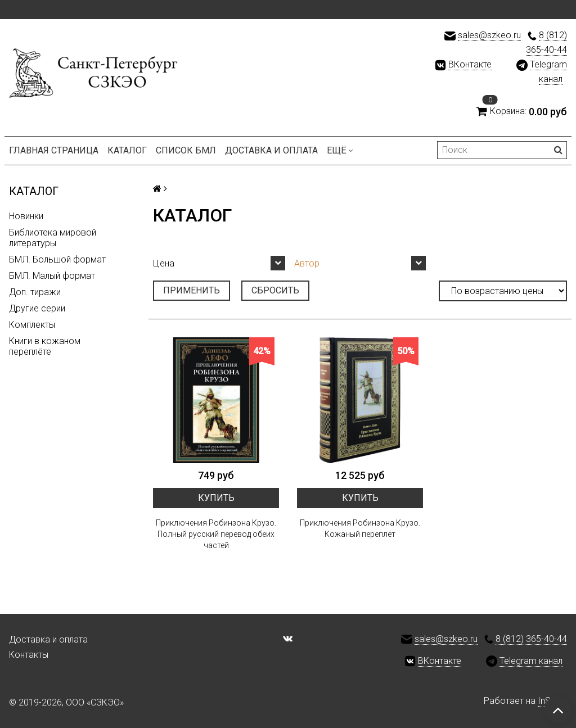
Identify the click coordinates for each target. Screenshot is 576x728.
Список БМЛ (186, 150)
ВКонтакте (470, 64)
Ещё (340, 150)
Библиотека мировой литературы (53, 238)
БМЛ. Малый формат (52, 276)
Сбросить (275, 290)
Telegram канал (531, 661)
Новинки (26, 216)
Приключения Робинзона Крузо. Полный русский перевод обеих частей (216, 534)
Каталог (127, 150)
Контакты (29, 655)
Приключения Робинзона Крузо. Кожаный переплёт (360, 528)
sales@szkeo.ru (489, 35)
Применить (192, 290)
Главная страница (54, 150)
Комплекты (32, 325)
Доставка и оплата (271, 150)
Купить (216, 498)
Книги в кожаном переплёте (45, 346)
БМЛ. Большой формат (57, 259)
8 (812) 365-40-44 (531, 639)
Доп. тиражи (35, 292)
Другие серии (37, 308)
